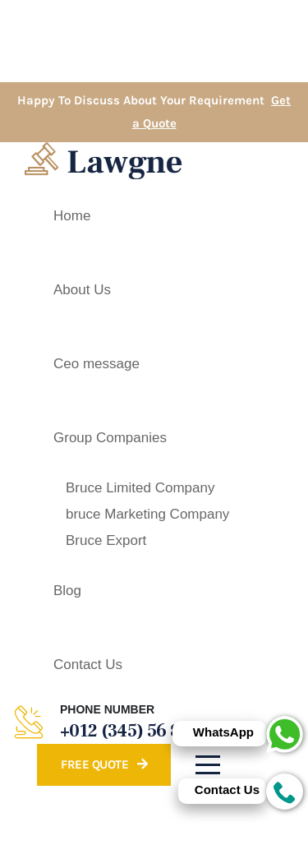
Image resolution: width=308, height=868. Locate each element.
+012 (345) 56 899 (130, 731)
